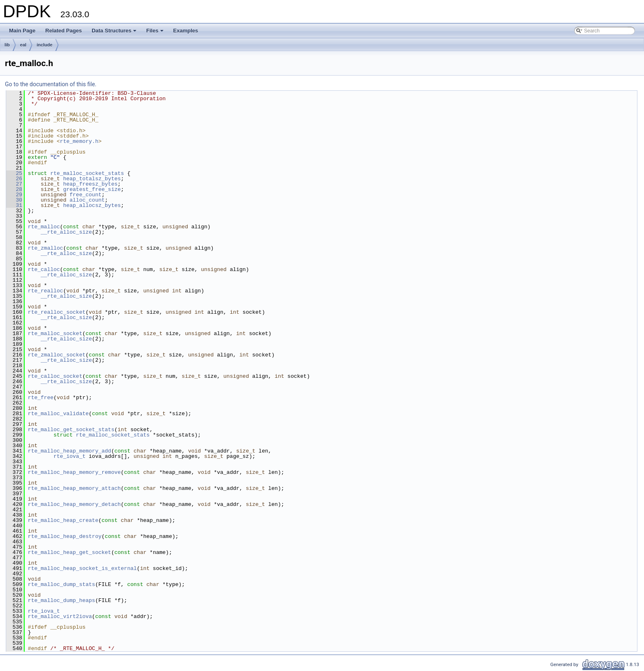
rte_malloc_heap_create (63, 520)
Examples (186, 31)
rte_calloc (44, 269)
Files (155, 33)
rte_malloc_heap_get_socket (70, 552)
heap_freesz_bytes (91, 184)
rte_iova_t (69, 456)
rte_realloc (46, 291)
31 (14, 205)
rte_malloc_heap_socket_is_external (82, 568)
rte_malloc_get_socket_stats (71, 430)
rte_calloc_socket (55, 376)
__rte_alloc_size (66, 232)
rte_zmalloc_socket (57, 355)
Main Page (22, 31)
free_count (85, 195)
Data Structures (115, 33)
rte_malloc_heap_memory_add (70, 451)
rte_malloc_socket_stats (87, 173)
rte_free (41, 398)
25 (14, 173)
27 (14, 184)
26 (14, 179)
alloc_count (87, 200)
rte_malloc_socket (55, 333)
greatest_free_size (92, 189)
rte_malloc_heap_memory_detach (74, 504)
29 (14, 195)
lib (7, 45)
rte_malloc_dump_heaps (62, 600)
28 (14, 189)
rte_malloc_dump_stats (62, 584)
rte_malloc (44, 227)
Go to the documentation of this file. (51, 84)
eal (23, 45)
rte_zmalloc (46, 248)
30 (14, 200)
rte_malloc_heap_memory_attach (74, 488)
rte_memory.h (79, 141)
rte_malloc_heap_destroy (65, 536)
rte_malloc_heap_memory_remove (74, 472)
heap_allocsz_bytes (92, 205)
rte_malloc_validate (58, 414)
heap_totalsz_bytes (92, 179)
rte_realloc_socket (57, 312)
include (45, 45)
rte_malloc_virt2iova (60, 616)
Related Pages (63, 31)
